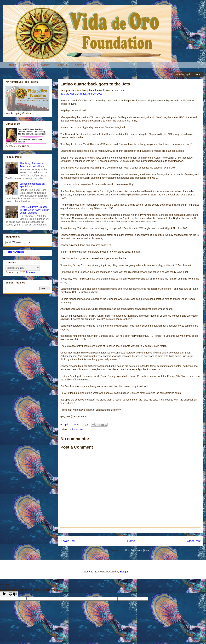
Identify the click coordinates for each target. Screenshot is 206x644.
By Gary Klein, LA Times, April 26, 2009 (81, 94)
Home (12, 65)
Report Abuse (15, 252)
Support (46, 65)
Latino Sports (76, 430)
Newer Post (68, 541)
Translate (27, 272)
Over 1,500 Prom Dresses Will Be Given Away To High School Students (35, 210)
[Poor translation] (13, 594)
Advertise (80, 65)
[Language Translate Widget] (23, 268)
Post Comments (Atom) (138, 550)
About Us (28, 65)
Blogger (124, 572)
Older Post (194, 541)
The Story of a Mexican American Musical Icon (32, 165)
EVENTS (63, 65)
